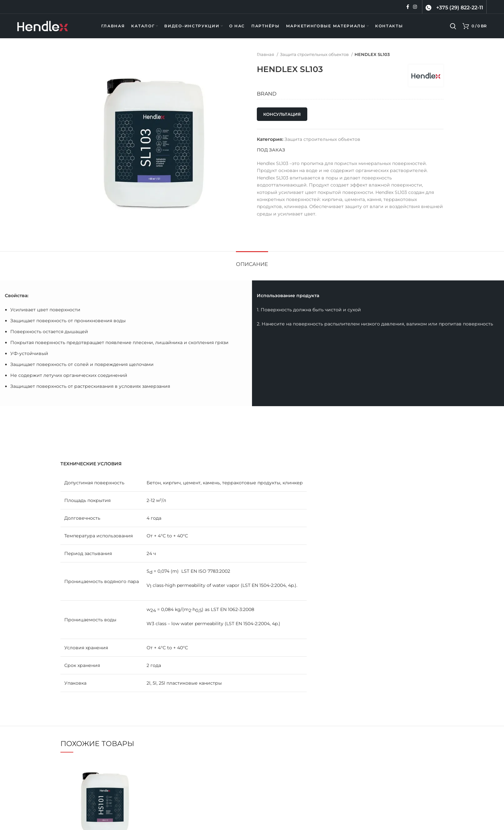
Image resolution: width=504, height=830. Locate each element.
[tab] (252, 261)
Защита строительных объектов (315, 54)
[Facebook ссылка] (408, 7)
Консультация (282, 114)
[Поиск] (453, 26)
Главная (266, 54)
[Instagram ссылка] (415, 7)
